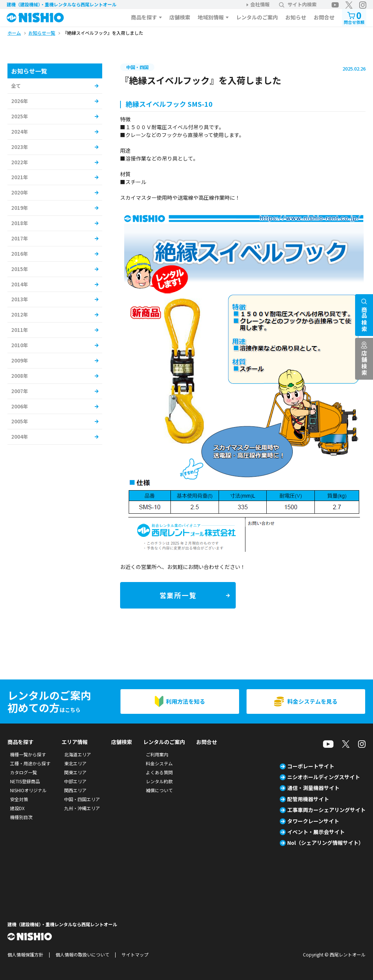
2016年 (20, 254)
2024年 (20, 132)
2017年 (20, 238)
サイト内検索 (298, 4)
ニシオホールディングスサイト (324, 777)
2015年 (20, 269)
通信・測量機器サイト (313, 788)
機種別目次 (21, 817)
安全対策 (19, 799)
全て (16, 86)
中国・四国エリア (82, 799)
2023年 (20, 147)
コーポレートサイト (311, 766)
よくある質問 (159, 772)
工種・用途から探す (30, 763)
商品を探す (144, 17)
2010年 (20, 345)
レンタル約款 (159, 781)
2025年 (20, 116)
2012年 (20, 315)
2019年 (20, 208)
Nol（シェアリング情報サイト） (325, 843)
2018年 (20, 223)
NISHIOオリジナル (28, 790)
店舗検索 (180, 17)
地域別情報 (211, 17)
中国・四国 (137, 67)
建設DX (17, 808)
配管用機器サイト (308, 799)
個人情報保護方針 (25, 954)
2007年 (20, 391)
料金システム (159, 763)
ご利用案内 (157, 754)
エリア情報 (75, 742)
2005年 (20, 421)
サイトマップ (135, 954)
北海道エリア (78, 754)
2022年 (20, 162)
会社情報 (260, 4)
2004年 (20, 437)
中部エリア (75, 781)
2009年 (20, 360)
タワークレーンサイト (313, 821)
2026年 (20, 101)
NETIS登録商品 (25, 781)
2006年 (20, 406)
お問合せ (324, 17)
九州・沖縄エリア (82, 808)
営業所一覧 (178, 595)
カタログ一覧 (23, 772)
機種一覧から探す (28, 754)
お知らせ (296, 17)
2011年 (20, 330)
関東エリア (75, 772)
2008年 (20, 376)
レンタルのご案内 (257, 17)
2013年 (20, 299)
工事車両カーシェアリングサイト (326, 810)
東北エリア (75, 763)
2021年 (20, 177)
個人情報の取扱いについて (82, 954)
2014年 (20, 284)
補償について (159, 790)
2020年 (20, 192)
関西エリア (75, 790)
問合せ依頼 (354, 17)
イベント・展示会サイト (316, 832)
